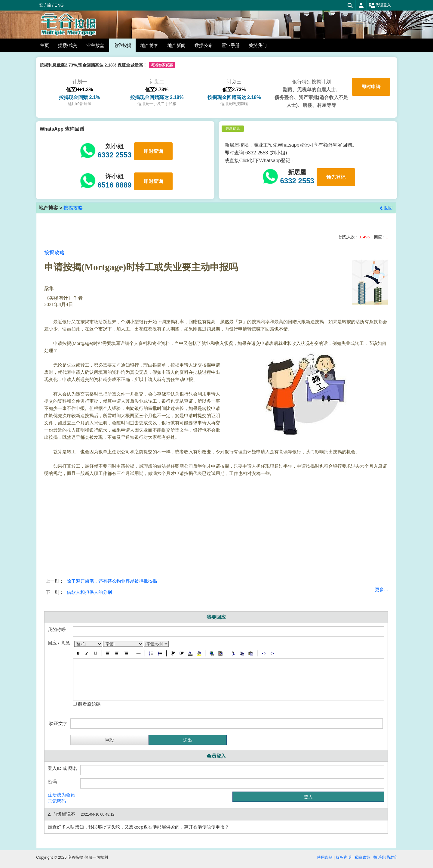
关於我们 (258, 45)
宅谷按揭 (122, 45)
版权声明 (344, 857)
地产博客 (149, 45)
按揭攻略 (73, 208)
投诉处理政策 (385, 857)
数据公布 (204, 45)
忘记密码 (57, 801)
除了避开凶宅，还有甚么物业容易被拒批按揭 (112, 581)
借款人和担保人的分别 (89, 592)
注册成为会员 (61, 795)
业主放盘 (95, 45)
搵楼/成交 (68, 45)
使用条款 (325, 857)
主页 (45, 45)
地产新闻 (177, 45)
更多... (381, 589)
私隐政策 (362, 857)
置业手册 (231, 45)
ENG (59, 5)
